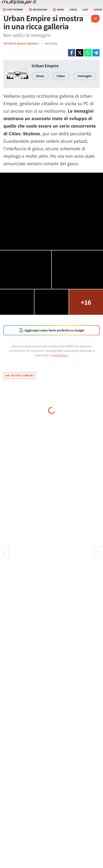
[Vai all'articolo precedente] (99, 553)
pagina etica (60, 355)
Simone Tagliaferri (28, 43)
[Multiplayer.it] (19, 2)
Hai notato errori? (20, 375)
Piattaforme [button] (13, 10)
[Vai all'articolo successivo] (4, 553)
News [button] (58, 10)
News (40, 76)
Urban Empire (45, 66)
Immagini (85, 76)
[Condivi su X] (80, 53)
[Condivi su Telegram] (96, 53)
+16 (86, 302)
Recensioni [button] (38, 10)
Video (73, 10)
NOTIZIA (8, 43)
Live (85, 10)
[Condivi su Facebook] (72, 53)
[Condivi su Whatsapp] (88, 53)
